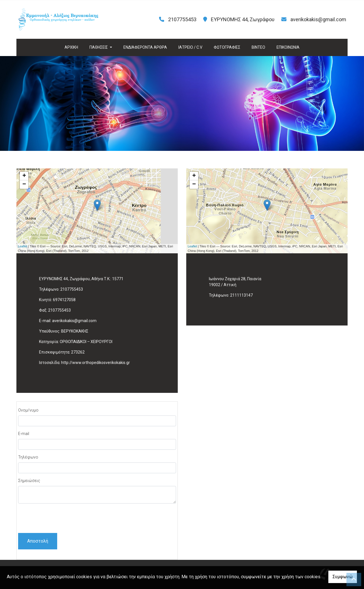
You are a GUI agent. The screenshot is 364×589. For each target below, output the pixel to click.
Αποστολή (38, 541)
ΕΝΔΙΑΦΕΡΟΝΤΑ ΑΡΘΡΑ (145, 47)
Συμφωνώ (343, 577)
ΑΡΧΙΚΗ (71, 47)
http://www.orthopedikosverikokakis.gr (96, 363)
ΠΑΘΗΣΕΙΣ (99, 47)
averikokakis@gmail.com (318, 19)
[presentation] (61, 519)
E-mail (24, 434)
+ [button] (24, 176)
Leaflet (23, 246)
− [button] (24, 185)
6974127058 (64, 300)
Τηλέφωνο (28, 457)
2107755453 (72, 289)
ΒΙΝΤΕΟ (258, 47)
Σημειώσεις (29, 481)
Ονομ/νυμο (28, 410)
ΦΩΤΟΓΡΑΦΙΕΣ (227, 47)
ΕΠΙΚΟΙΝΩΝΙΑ (288, 47)
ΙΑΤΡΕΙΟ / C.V (190, 47)
